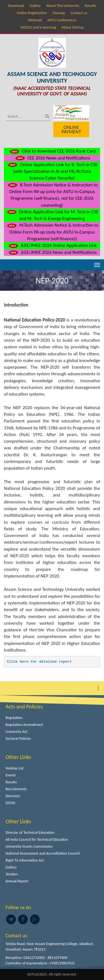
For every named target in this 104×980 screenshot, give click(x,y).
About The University (63, 6)
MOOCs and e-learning (38, 27)
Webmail (35, 20)
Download (16, 6)
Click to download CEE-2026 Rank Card (52, 151)
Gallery (35, 6)
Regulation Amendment (24, 725)
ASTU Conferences (62, 20)
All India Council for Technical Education (37, 840)
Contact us (79, 13)
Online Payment (71, 130)
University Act (17, 732)
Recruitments (16, 789)
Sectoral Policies (18, 739)
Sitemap (59, 13)
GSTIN (10, 803)
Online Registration (32, 13)
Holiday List (15, 768)
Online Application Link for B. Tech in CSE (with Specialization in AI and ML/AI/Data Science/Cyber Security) (52, 171)
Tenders (12, 874)
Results (91, 6)
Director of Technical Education (30, 833)
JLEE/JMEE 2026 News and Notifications (52, 252)
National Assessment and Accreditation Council (43, 853)
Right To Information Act (25, 860)
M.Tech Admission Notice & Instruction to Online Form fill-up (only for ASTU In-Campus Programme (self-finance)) (52, 232)
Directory (13, 796)
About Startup (73, 27)
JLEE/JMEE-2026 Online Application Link (52, 245)
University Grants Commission (29, 846)
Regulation (14, 718)
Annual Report (17, 881)
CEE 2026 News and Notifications (52, 158)
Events (11, 775)
